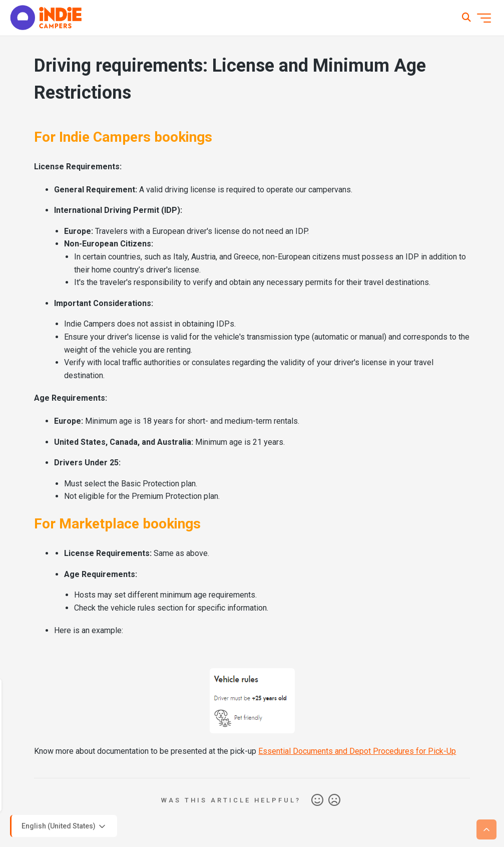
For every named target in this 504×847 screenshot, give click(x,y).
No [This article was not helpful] (334, 800)
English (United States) (64, 826)
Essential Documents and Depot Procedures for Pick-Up (357, 751)
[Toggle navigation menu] (484, 18)
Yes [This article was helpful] (317, 800)
